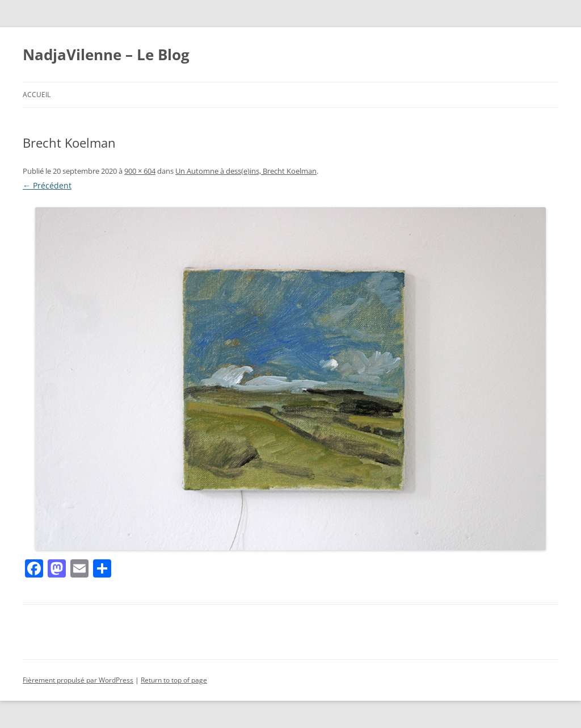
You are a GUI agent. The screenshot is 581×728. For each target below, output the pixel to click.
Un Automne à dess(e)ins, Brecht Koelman (246, 171)
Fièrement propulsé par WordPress (78, 680)
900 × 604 (140, 171)
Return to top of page (174, 680)
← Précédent (47, 185)
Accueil (37, 95)
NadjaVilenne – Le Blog (106, 55)
